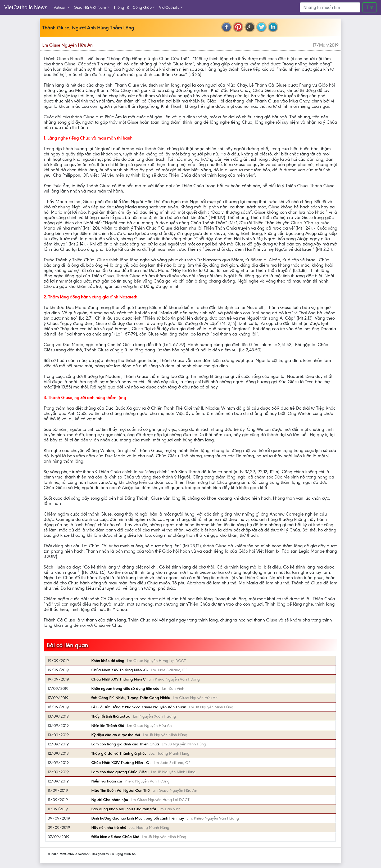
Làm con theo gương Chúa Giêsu (120, 772)
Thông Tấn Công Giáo (133, 7)
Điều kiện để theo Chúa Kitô (115, 837)
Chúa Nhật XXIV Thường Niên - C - (121, 763)
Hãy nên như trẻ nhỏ (109, 827)
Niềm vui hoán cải (107, 781)
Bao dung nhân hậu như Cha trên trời (124, 809)
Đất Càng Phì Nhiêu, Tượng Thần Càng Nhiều (131, 698)
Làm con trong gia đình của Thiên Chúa (125, 744)
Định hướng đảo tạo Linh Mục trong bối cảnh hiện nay (138, 818)
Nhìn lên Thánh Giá (108, 726)
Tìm (370, 7)
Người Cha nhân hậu (110, 800)
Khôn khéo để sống (108, 661)
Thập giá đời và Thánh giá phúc (119, 753)
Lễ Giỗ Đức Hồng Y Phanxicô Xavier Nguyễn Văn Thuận (139, 707)
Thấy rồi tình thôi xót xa (111, 716)
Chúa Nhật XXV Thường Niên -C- (120, 670)
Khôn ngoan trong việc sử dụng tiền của (125, 688)
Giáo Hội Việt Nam (90, 7)
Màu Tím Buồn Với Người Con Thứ (121, 790)
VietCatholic (169, 7)
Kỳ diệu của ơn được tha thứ (116, 735)
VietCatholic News (26, 7)
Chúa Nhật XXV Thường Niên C (119, 679)
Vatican (60, 7)
